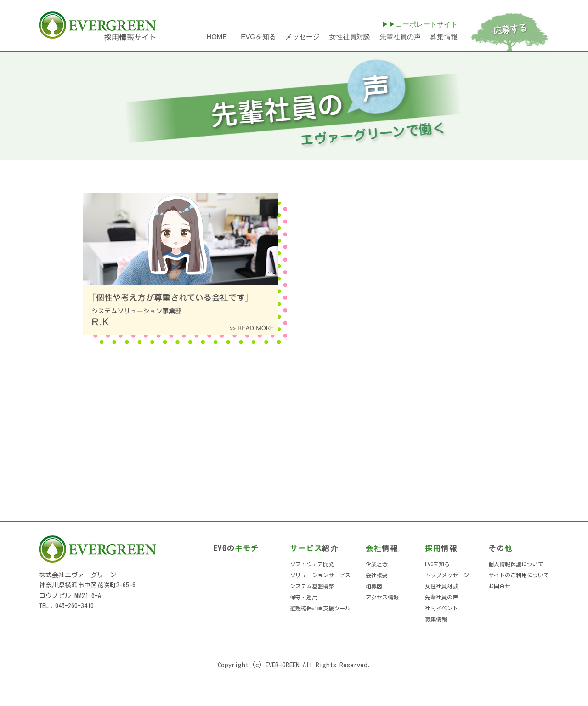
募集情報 (444, 37)
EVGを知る (258, 37)
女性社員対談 (350, 37)
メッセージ (302, 37)
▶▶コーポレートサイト (420, 24)
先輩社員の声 (400, 37)
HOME (217, 37)
